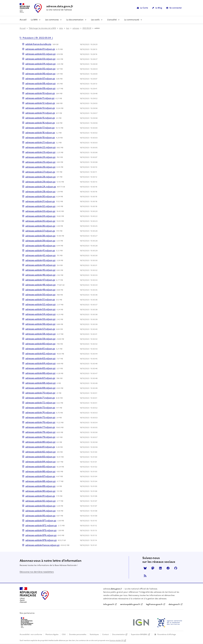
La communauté (132, 20)
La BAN (34, 20)
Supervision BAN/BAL (139, 634)
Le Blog (159, 8)
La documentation (75, 20)
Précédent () (38, 38)
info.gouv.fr (109, 604)
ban (68, 28)
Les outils (95, 20)
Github (176, 568)
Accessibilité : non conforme (31, 634)
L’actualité (112, 20)
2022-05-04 (87, 28)
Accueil (23, 20)
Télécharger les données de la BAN (42, 28)
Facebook (168, 568)
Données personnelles (78, 634)
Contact (106, 634)
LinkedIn (160, 568)
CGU (64, 634)
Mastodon (153, 568)
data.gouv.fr (174, 604)
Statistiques (94, 634)
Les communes (52, 20)
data (61, 28)
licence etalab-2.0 (117, 640)
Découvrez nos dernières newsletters (37, 572)
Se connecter (176, 8)
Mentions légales (52, 634)
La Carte (144, 8)
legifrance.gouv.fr (154, 604)
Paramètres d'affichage (167, 634)
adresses (76, 28)
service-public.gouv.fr (130, 604)
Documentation (118, 634)
